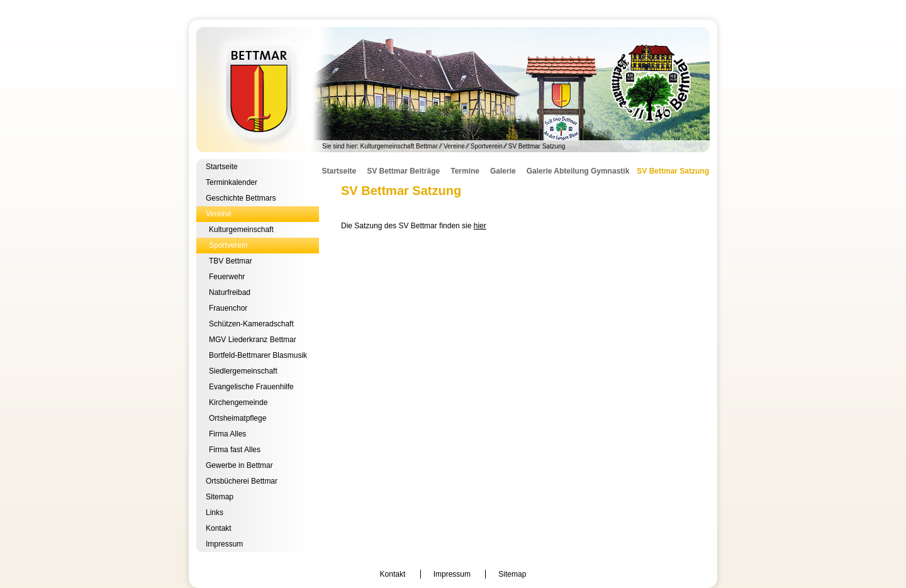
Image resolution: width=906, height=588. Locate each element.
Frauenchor (228, 308)
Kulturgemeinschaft (241, 230)
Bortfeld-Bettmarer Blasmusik (258, 355)
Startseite (222, 167)
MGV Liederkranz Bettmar (253, 340)
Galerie (503, 171)
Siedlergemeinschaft (243, 371)
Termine (465, 171)
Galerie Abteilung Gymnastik (578, 171)
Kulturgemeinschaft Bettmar (453, 90)
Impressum (224, 544)
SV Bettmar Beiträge (403, 171)
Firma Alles (227, 434)
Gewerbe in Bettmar (239, 465)
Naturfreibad (230, 292)
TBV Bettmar (231, 261)
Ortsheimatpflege (238, 418)
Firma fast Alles (235, 450)
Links (215, 513)
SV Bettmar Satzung (673, 171)
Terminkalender (232, 182)
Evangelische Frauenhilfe (251, 387)
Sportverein (487, 146)
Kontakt (219, 528)
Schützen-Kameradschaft (251, 324)
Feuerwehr (227, 277)
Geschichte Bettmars (241, 198)
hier (480, 226)
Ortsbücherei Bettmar (242, 481)
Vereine (454, 146)
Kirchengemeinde (238, 402)
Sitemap (220, 497)
